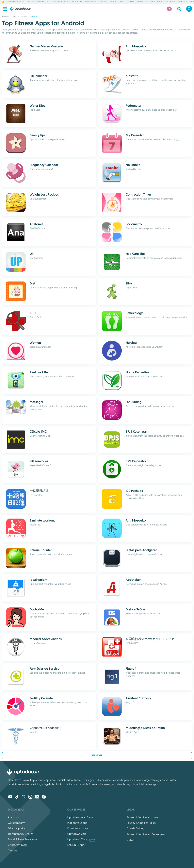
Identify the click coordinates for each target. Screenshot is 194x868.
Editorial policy (17, 828)
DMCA (130, 840)
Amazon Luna (170, 2)
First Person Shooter (61, 2)
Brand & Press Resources (23, 839)
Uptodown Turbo (82, 839)
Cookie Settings (136, 828)
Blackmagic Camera (154, 2)
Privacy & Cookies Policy (141, 823)
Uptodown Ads (77, 834)
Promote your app (78, 828)
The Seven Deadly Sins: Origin (39, 2)
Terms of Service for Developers (146, 834)
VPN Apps (140, 2)
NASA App (113, 2)
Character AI (77, 2)
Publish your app (77, 823)
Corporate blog (17, 845)
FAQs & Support (77, 845)
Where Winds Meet (127, 2)
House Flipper (91, 2)
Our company (16, 823)
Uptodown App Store (80, 817)
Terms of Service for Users (142, 817)
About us (13, 817)
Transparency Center (20, 834)
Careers (13, 850)
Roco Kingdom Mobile (16, 2)
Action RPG (103, 2)
